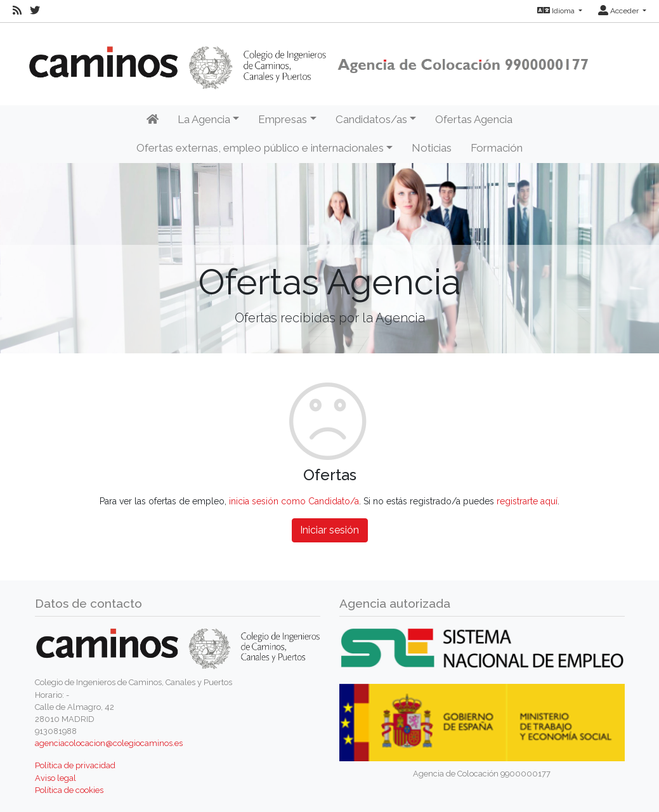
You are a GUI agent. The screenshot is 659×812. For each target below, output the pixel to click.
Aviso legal (55, 778)
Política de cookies (69, 790)
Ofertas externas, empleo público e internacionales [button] (260, 148)
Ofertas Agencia (474, 119)
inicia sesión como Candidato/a (294, 501)
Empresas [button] (283, 119)
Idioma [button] (557, 11)
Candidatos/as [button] (371, 119)
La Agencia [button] (204, 119)
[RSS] (17, 11)
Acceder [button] (619, 11)
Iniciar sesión (329, 530)
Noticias (432, 148)
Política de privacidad (75, 765)
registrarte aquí (527, 501)
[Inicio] (153, 120)
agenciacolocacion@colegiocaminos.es (109, 743)
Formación (497, 148)
